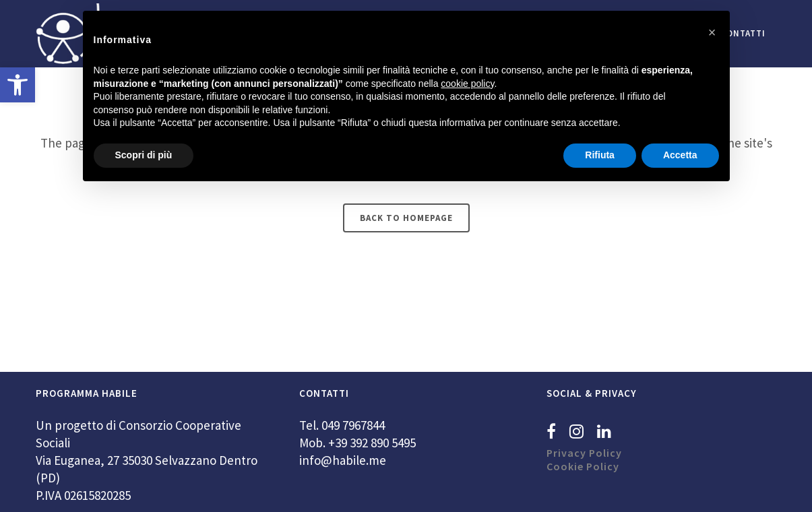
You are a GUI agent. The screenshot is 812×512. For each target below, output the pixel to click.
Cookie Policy (583, 466)
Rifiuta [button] (600, 155)
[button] (18, 85)
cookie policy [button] (467, 84)
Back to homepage (406, 218)
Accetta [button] (680, 155)
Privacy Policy (584, 453)
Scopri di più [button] (144, 155)
